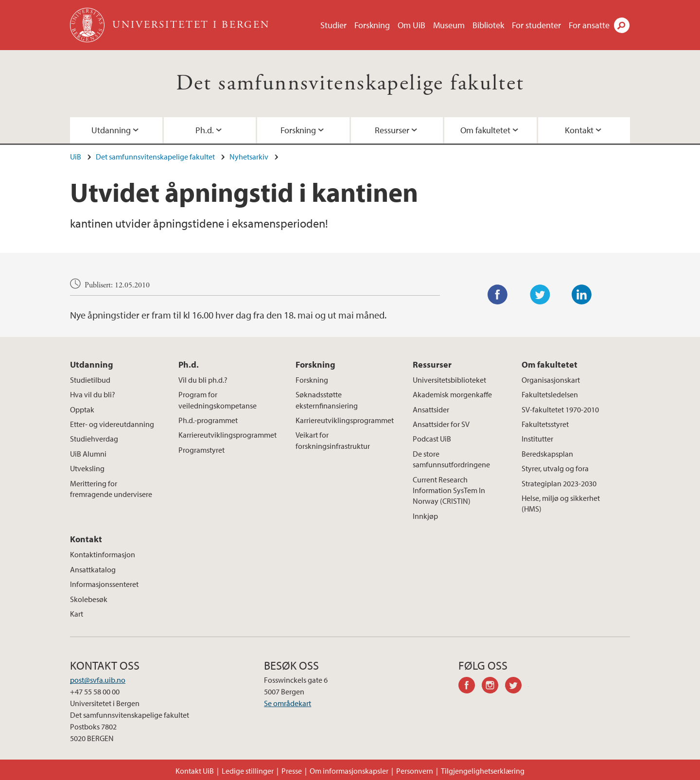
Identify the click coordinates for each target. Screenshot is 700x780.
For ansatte (589, 25)
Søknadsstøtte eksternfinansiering (327, 400)
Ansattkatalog (93, 569)
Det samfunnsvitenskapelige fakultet (350, 83)
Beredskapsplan (547, 454)
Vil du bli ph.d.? (203, 380)
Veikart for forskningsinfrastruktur (333, 440)
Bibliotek (488, 25)
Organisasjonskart (551, 380)
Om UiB (411, 25)
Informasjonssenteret (104, 584)
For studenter (536, 25)
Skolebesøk (89, 599)
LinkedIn (582, 295)
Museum (449, 25)
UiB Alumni (88, 454)
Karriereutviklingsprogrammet (227, 435)
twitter (517, 687)
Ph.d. (205, 130)
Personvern (415, 771)
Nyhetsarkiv (249, 157)
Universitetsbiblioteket (449, 380)
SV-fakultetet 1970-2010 (560, 409)
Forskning (372, 25)
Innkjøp (425, 516)
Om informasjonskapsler (349, 771)
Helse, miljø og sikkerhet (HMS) (561, 503)
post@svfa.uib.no (98, 680)
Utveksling (87, 468)
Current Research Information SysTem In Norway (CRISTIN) (449, 490)
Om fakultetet (485, 130)
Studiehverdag (94, 439)
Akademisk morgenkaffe (452, 394)
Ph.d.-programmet (208, 420)
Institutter (537, 439)
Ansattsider (431, 409)
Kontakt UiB (195, 771)
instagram (493, 687)
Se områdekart (288, 703)
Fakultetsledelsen (550, 394)
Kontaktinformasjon (103, 554)
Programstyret (201, 450)
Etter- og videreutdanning (112, 424)
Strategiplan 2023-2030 (559, 483)
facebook (470, 687)
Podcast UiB (432, 439)
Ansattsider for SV (441, 424)
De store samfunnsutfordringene (451, 459)
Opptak (82, 409)
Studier (333, 25)
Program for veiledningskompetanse (218, 400)
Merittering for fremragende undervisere (111, 489)
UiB (76, 157)
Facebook (498, 295)
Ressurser (392, 130)
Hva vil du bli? (93, 394)
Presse (292, 771)
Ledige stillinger (248, 771)
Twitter (540, 295)
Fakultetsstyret (545, 424)
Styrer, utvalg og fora (555, 468)
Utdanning (111, 130)
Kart (77, 614)
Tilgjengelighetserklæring (483, 771)
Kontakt (579, 130)
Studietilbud (90, 380)
